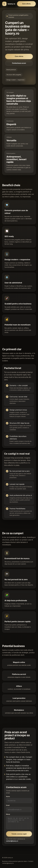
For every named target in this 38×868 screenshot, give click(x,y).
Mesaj (8, 816)
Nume (8, 798)
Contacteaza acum (19, 63)
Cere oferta (26, 4)
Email (8, 807)
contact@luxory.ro (12, 843)
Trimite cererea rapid (19, 836)
